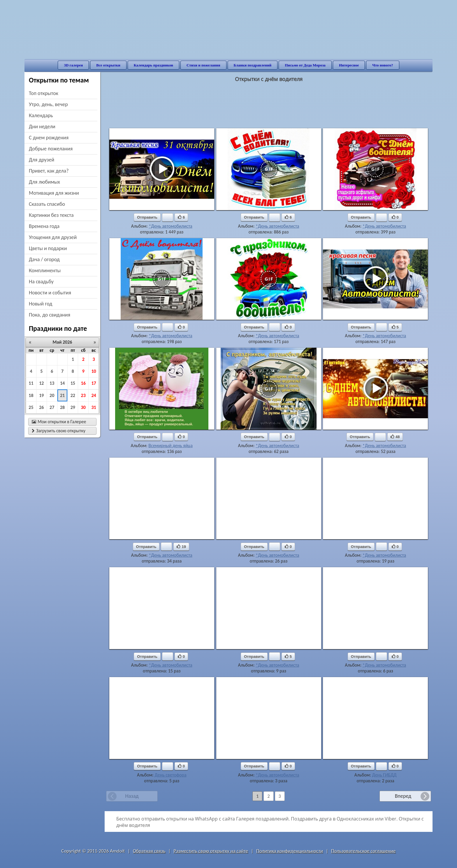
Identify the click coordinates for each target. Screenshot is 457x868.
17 (94, 383)
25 (31, 407)
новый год (41, 304)
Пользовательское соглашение (363, 851)
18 (31, 395)
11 (31, 383)
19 (41, 395)
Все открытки (108, 65)
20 (52, 395)
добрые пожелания (51, 149)
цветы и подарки (48, 248)
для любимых (44, 182)
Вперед (403, 796)
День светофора (171, 775)
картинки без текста (51, 215)
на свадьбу (41, 282)
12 (41, 383)
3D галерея (73, 65)
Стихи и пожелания (203, 65)
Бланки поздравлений (253, 65)
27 (52, 407)
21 (62, 395)
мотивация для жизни (54, 193)
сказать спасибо (47, 204)
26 (41, 407)
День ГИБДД (384, 775)
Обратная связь (149, 851)
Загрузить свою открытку (59, 431)
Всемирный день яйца (171, 446)
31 (94, 407)
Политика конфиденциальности (290, 851)
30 (83, 407)
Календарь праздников (153, 65)
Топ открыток (44, 93)
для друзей (42, 160)
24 (94, 395)
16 (83, 383)
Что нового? (383, 65)
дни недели (42, 126)
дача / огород (44, 259)
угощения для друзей (53, 237)
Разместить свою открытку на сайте (211, 851)
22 (73, 395)
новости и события (50, 293)
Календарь (41, 115)
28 (62, 407)
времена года (44, 226)
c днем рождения (49, 138)
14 (62, 383)
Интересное (349, 65)
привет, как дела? (49, 171)
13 (52, 383)
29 (73, 407)
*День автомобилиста (170, 226)
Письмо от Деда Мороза (305, 65)
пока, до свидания (50, 315)
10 (94, 371)
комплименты (45, 270)
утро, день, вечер (48, 104)
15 (73, 383)
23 (83, 395)
